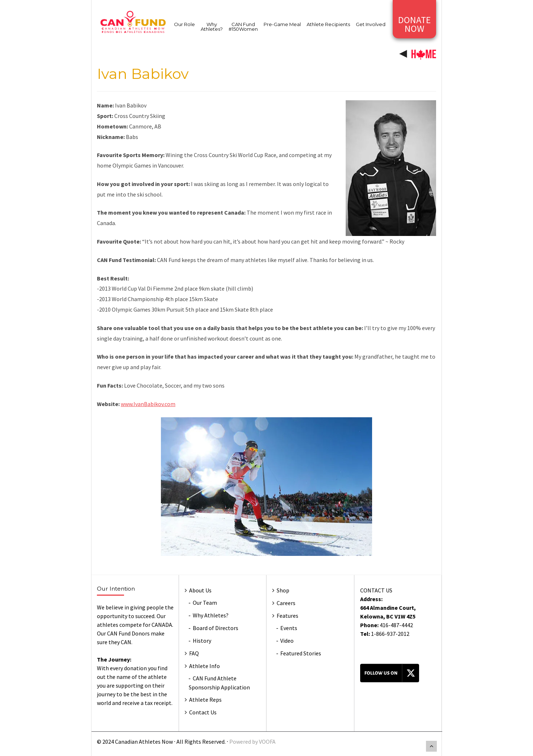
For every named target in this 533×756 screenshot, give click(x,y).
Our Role (184, 24)
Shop (283, 590)
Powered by (244, 742)
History (202, 641)
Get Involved (371, 24)
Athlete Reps (205, 700)
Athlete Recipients (328, 24)
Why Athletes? (212, 27)
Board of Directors (216, 628)
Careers (286, 603)
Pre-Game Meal (282, 24)
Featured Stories (301, 653)
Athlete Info (204, 666)
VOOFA (267, 742)
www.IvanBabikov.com (148, 404)
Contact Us (203, 712)
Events (289, 628)
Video (287, 641)
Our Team (205, 603)
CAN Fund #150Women (243, 27)
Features (287, 616)
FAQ (194, 653)
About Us (200, 590)
